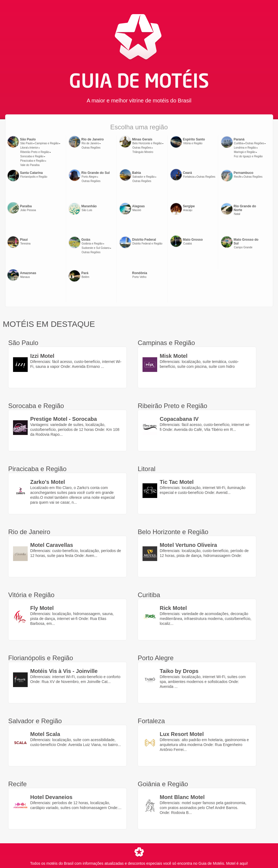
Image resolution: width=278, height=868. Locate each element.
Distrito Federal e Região (148, 244)
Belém (86, 277)
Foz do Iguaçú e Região (248, 156)
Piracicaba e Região (33, 161)
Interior (34, 148)
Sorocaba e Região (32, 156)
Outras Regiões (91, 148)
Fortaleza (189, 177)
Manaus (25, 277)
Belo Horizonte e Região (147, 143)
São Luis (87, 210)
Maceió (137, 210)
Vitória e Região (193, 143)
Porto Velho (140, 277)
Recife (238, 177)
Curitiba (239, 143)
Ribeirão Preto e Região (35, 152)
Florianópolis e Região (34, 177)
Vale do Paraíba (30, 165)
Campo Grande (243, 247)
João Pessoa (28, 210)
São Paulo (27, 143)
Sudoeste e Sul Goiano (96, 248)
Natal (237, 214)
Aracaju (188, 210)
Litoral (24, 148)
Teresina (26, 244)
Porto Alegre (89, 177)
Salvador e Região (144, 177)
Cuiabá (188, 244)
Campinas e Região (47, 143)
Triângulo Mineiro (143, 152)
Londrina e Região (245, 148)
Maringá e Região (245, 152)
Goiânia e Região (92, 244)
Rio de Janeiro (90, 143)
